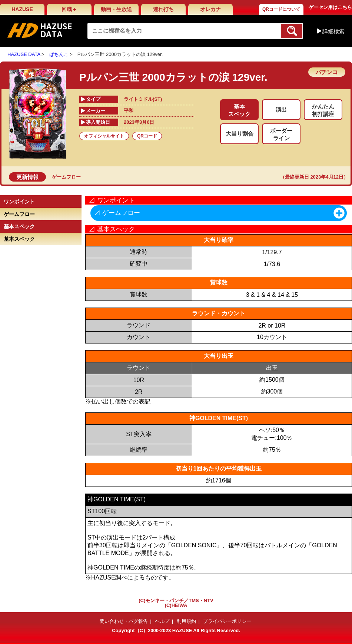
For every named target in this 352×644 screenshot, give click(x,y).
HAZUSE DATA (24, 54)
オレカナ (210, 9)
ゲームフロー (66, 177)
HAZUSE (22, 9)
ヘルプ (162, 621)
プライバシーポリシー (227, 621)
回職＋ (69, 9)
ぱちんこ (59, 54)
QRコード (147, 136)
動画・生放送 (116, 9)
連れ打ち (163, 9)
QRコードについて (281, 9)
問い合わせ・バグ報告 (124, 621)
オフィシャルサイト (104, 136)
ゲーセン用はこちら (330, 7)
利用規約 (186, 621)
